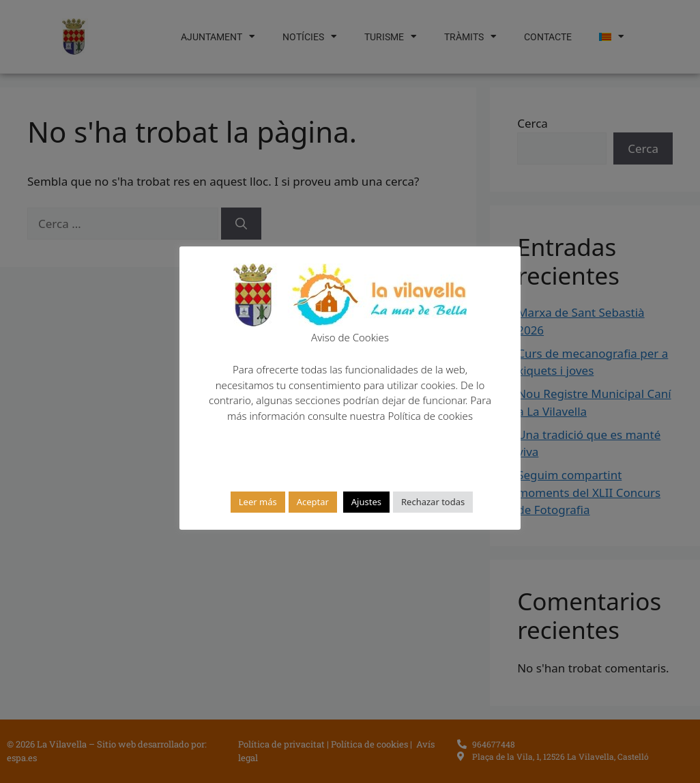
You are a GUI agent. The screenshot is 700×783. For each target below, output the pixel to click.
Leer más (258, 502)
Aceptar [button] (313, 502)
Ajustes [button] (366, 502)
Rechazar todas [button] (433, 502)
